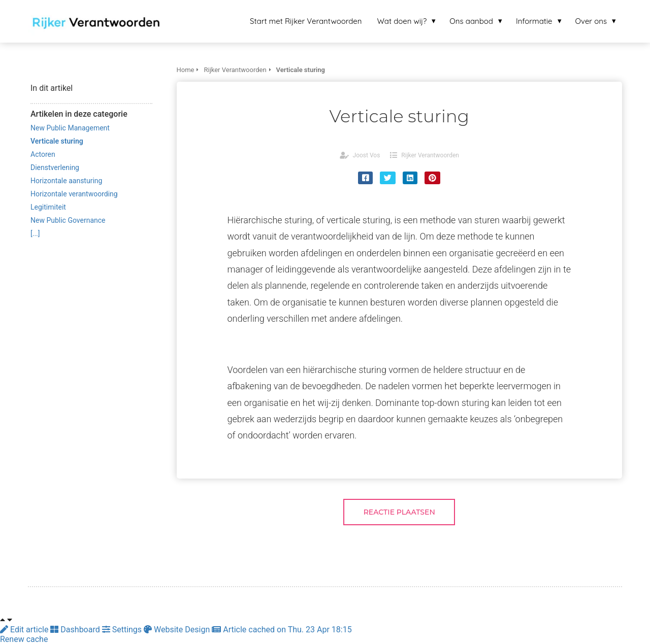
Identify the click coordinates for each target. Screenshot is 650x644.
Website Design (178, 630)
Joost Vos (367, 155)
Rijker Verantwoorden (430, 155)
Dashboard (76, 630)
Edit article (25, 630)
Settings (123, 630)
